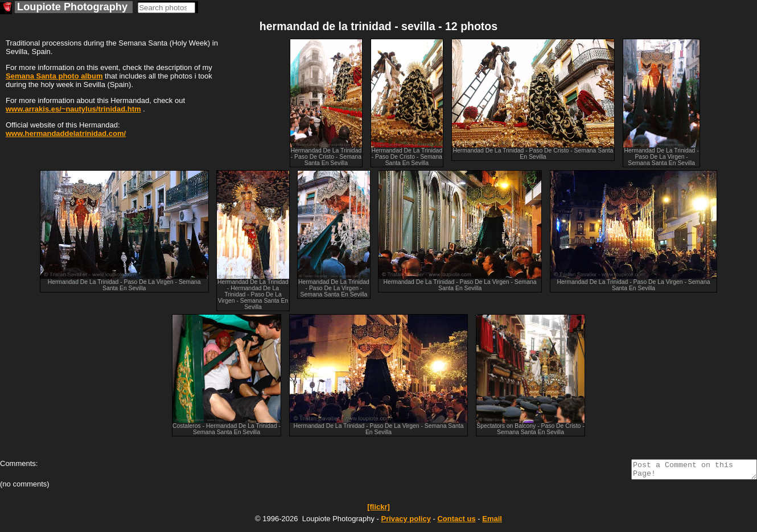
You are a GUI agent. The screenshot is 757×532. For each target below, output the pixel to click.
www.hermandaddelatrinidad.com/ (66, 133)
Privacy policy (406, 522)
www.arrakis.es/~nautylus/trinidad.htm (73, 109)
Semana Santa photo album (54, 76)
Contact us (456, 522)
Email (492, 522)
